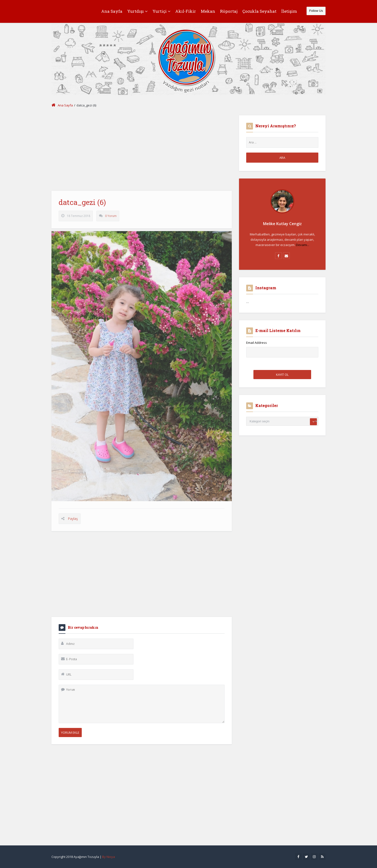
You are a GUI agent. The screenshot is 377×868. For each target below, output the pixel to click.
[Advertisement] (142, 149)
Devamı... (303, 245)
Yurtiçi (161, 11)
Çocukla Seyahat (259, 11)
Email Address (257, 343)
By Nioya (109, 857)
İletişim (289, 11)
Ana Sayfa (112, 11)
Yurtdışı (137, 11)
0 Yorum (111, 218)
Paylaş (73, 521)
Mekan (208, 11)
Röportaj (229, 11)
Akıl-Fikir (186, 11)
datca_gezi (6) (82, 204)
